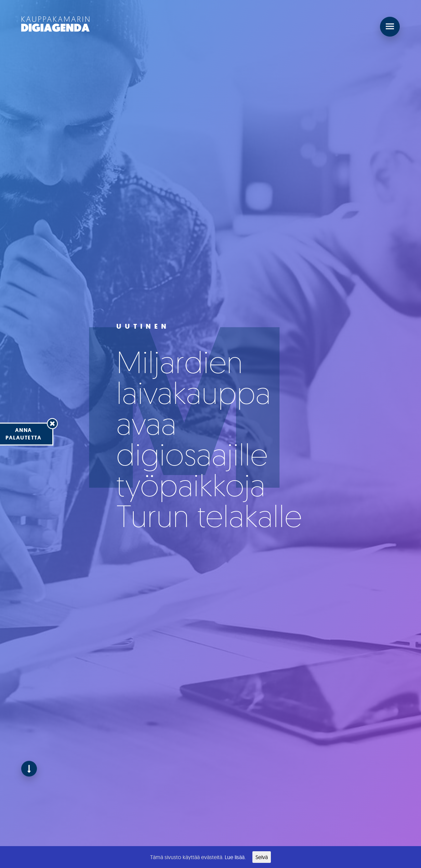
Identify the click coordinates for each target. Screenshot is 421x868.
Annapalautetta (23, 434)
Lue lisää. (235, 857)
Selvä (262, 857)
